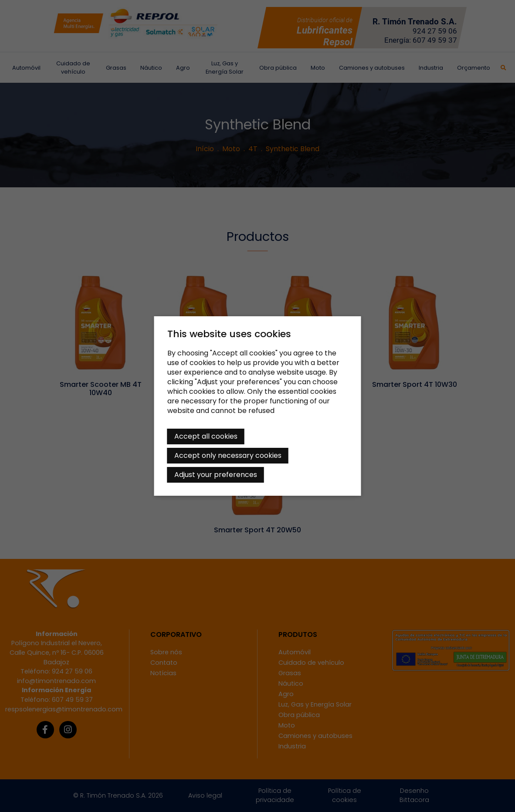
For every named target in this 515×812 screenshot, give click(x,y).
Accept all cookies (206, 436)
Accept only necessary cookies (228, 455)
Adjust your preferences (216, 475)
